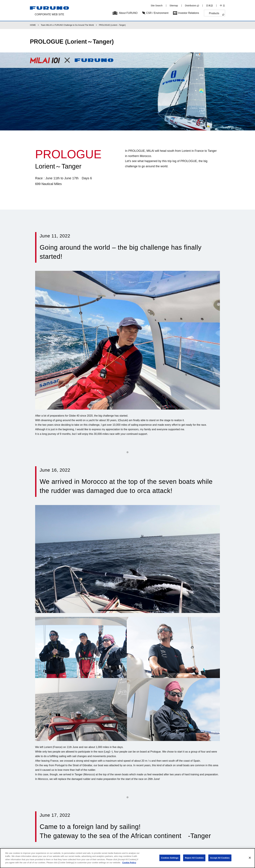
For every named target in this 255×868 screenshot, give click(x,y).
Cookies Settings (170, 858)
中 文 (222, 6)
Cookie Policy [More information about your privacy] (129, 863)
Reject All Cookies (194, 858)
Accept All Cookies (220, 858)
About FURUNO (128, 13)
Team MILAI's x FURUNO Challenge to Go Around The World (67, 25)
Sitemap (174, 6)
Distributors (191, 6)
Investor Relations (189, 13)
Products (214, 13)
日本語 (209, 6)
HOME (33, 25)
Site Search (157, 6)
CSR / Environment (157, 13)
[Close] (250, 858)
